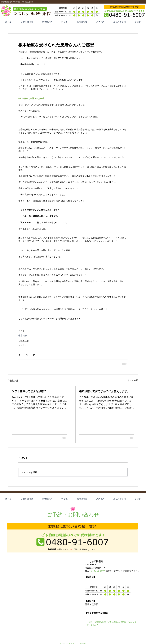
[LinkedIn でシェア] (34, 355)
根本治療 (23, 335)
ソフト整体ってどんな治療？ (29, 391)
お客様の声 (23, 341)
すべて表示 (133, 380)
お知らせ (22, 345)
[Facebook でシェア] (20, 355)
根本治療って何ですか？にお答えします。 (104, 391)
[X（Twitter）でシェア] (27, 355)
